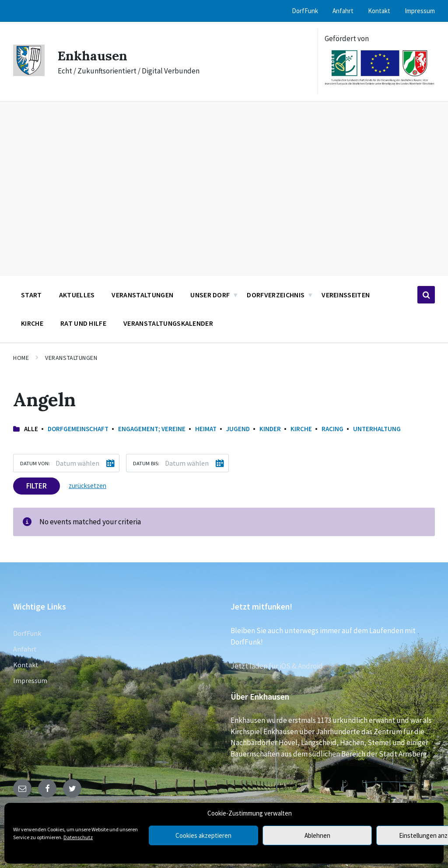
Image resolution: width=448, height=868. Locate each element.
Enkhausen (93, 56)
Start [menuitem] (31, 295)
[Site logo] (29, 73)
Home (21, 358)
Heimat (206, 429)
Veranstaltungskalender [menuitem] (168, 323)
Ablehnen (317, 835)
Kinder (270, 429)
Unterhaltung (377, 429)
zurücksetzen (87, 486)
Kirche (301, 429)
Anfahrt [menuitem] (343, 11)
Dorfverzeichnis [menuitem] (276, 295)
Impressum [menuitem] (420, 11)
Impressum (30, 680)
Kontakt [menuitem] (379, 11)
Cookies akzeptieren (203, 835)
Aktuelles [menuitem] (77, 295)
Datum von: (35, 463)
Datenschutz (78, 837)
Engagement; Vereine (152, 429)
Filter (37, 486)
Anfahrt (25, 649)
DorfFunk (27, 633)
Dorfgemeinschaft (78, 429)
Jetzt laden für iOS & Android (277, 666)
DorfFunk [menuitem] (305, 11)
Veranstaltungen (71, 358)
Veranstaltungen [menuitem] (142, 295)
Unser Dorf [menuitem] (210, 295)
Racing (332, 429)
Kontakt (26, 665)
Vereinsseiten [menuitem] (346, 295)
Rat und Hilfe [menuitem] (83, 323)
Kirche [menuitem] (32, 323)
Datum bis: (146, 463)
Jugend (238, 429)
